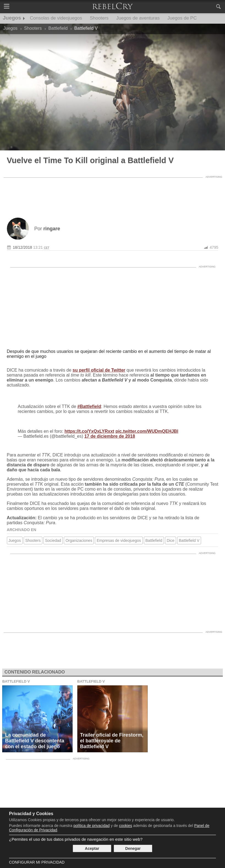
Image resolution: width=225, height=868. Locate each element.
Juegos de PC (182, 18)
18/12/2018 (23, 247)
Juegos (12, 18)
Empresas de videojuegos (119, 540)
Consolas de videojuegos (56, 18)
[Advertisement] (113, 193)
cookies (126, 826)
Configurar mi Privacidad (37, 862)
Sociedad (53, 540)
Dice (171, 540)
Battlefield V (189, 540)
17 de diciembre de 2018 (110, 436)
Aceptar (92, 848)
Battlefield (154, 540)
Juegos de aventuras (138, 18)
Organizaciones (79, 540)
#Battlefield (89, 406)
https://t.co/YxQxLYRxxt (89, 431)
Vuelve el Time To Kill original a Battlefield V (90, 160)
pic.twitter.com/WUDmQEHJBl (147, 431)
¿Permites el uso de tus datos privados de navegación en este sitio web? (76, 839)
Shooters (99, 18)
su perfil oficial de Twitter (99, 370)
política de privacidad (92, 826)
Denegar (133, 848)
